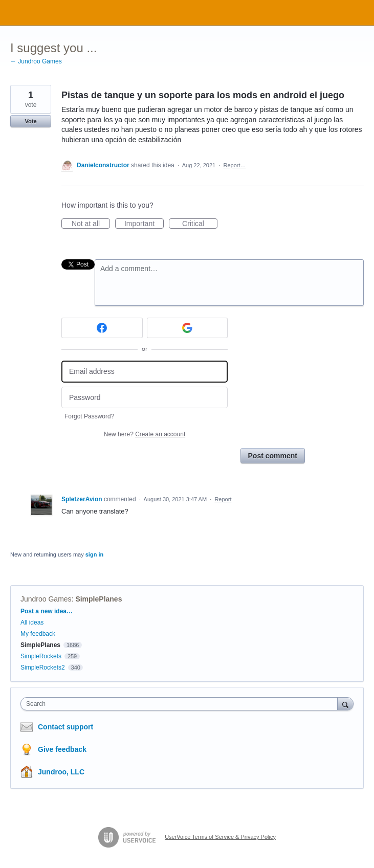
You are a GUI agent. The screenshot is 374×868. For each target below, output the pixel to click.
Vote (30, 121)
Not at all (91, 224)
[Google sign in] (188, 328)
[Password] (145, 398)
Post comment (273, 456)
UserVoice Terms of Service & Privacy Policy (220, 837)
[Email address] (145, 372)
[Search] (345, 704)
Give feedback (62, 749)
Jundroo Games (46, 599)
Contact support (65, 727)
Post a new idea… (47, 611)
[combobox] (181, 704)
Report (223, 499)
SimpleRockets (41, 656)
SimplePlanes (98, 599)
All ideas (32, 622)
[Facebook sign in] (102, 328)
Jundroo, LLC (61, 772)
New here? (145, 434)
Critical (200, 224)
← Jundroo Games (36, 61)
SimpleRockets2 (43, 667)
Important (144, 224)
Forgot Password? (89, 416)
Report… (234, 165)
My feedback (38, 634)
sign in (94, 554)
